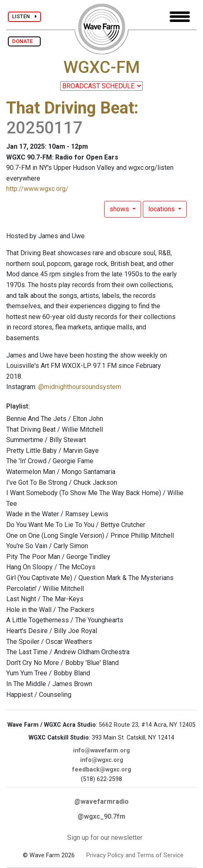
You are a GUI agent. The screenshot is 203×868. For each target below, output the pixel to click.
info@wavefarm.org (101, 751)
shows (120, 209)
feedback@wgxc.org (102, 770)
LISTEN (24, 16)
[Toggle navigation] (180, 17)
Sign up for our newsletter (105, 838)
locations (162, 209)
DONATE (24, 41)
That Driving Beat (70, 108)
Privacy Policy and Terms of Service (135, 855)
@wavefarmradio (101, 802)
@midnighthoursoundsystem (80, 387)
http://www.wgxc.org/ (37, 189)
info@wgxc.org (102, 760)
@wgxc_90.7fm (101, 816)
